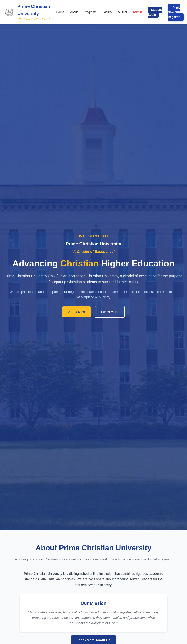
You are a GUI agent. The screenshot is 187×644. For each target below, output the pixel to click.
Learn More (110, 312)
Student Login (155, 12)
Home (60, 12)
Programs (90, 12)
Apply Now (77, 312)
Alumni (122, 12)
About (74, 12)
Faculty (107, 12)
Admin (137, 12)
